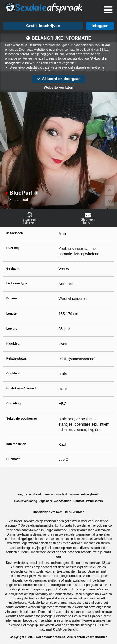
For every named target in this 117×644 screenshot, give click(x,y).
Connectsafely (63, 594)
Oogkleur (13, 373)
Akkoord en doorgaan (59, 79)
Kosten (74, 494)
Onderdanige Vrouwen (48, 512)
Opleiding (13, 403)
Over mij (12, 248)
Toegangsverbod (56, 494)
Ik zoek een (15, 233)
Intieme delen (16, 444)
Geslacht (13, 268)
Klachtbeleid (34, 494)
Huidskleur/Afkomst (21, 388)
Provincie (13, 298)
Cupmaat (13, 459)
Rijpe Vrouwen (75, 512)
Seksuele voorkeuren (22, 419)
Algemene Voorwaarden (55, 501)
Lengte (11, 314)
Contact (79, 501)
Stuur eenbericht (88, 218)
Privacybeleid (90, 494)
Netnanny (42, 594)
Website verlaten (58, 88)
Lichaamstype (17, 283)
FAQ (21, 494)
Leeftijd (12, 329)
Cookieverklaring (26, 501)
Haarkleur (13, 343)
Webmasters (94, 501)
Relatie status (16, 358)
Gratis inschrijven (43, 26)
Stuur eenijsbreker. (29, 218)
